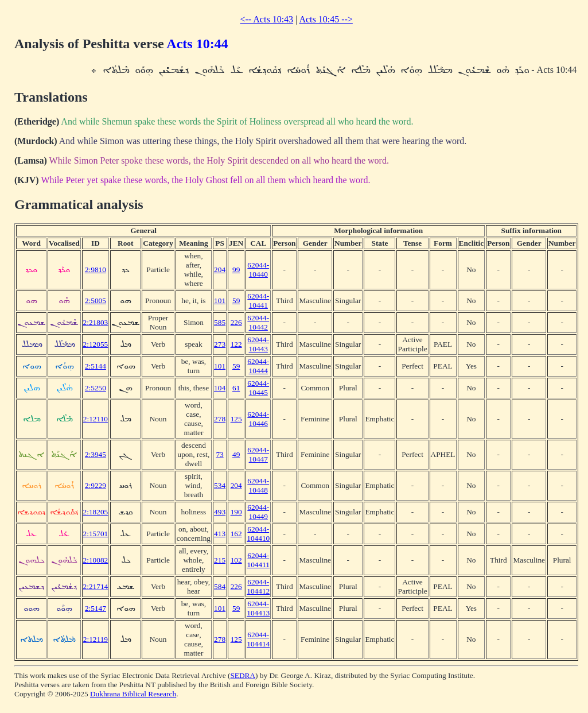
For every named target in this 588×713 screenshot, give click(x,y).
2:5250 (96, 388)
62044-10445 (258, 388)
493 (220, 512)
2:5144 (96, 366)
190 (236, 512)
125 (236, 419)
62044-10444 (258, 366)
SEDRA (243, 675)
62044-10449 (258, 512)
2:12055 (96, 344)
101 (220, 301)
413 (220, 534)
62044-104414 (258, 639)
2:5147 (96, 608)
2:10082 (96, 560)
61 (236, 388)
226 (236, 322)
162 (236, 534)
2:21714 (96, 586)
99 (236, 270)
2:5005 (96, 301)
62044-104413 (258, 608)
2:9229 (96, 485)
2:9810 (96, 270)
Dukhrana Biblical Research (133, 694)
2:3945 (96, 454)
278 (220, 419)
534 (220, 485)
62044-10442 (258, 322)
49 (236, 454)
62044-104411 (258, 560)
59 (236, 301)
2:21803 (96, 322)
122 (236, 344)
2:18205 (96, 512)
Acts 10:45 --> (326, 19)
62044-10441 (258, 301)
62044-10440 (258, 270)
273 (220, 344)
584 (220, 586)
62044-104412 (258, 586)
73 (219, 454)
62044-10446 (258, 419)
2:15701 (96, 534)
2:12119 (96, 639)
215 (220, 560)
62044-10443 (258, 344)
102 (236, 560)
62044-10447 (258, 454)
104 (220, 388)
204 (220, 270)
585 (220, 322)
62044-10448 (258, 485)
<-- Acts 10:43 (267, 19)
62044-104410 (258, 534)
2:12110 (96, 419)
